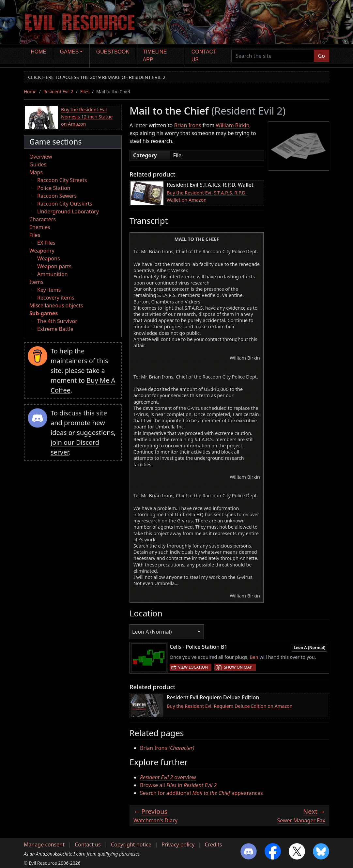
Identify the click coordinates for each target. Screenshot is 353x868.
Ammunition (53, 274)
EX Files (46, 243)
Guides (38, 164)
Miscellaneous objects (56, 305)
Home (38, 52)
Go (322, 56)
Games (69, 52)
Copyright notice (131, 845)
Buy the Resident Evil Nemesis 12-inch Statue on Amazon (87, 116)
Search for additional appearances (201, 793)
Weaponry (42, 251)
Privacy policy (178, 845)
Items (36, 282)
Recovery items (56, 298)
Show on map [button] (238, 667)
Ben (254, 657)
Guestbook (113, 52)
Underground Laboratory (68, 211)
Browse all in (178, 785)
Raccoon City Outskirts (65, 204)
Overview (41, 157)
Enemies (40, 227)
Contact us (204, 56)
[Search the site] (273, 56)
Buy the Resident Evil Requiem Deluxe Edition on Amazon (230, 706)
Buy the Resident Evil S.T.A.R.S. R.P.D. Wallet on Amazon (207, 196)
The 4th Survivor (57, 321)
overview (168, 777)
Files (85, 92)
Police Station (54, 188)
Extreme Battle (55, 329)
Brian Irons (187, 125)
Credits (213, 845)
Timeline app (155, 56)
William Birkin (232, 125)
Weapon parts (54, 266)
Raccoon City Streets (62, 180)
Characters (43, 219)
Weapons (49, 258)
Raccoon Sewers (57, 196)
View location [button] (193, 667)
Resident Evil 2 (58, 92)
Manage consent (44, 845)
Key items (49, 290)
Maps (36, 172)
